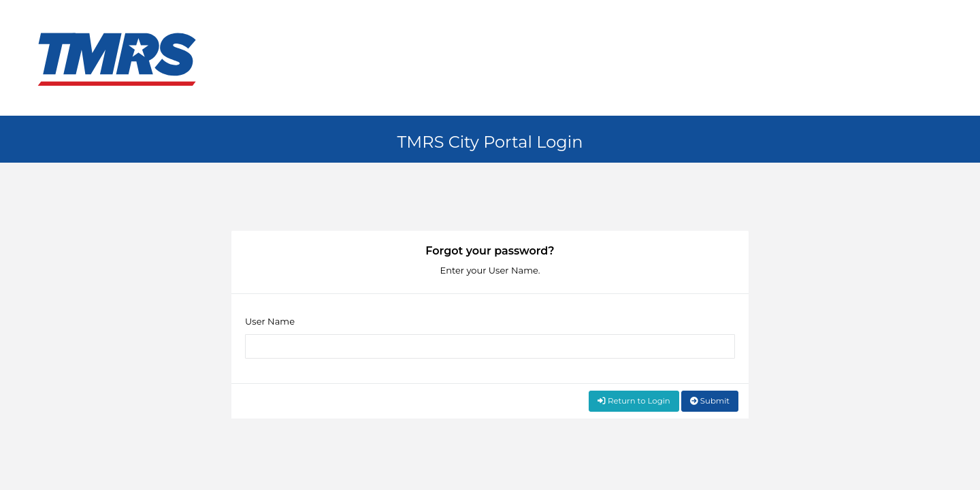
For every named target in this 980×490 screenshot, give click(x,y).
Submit (710, 401)
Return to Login (634, 401)
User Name (270, 321)
